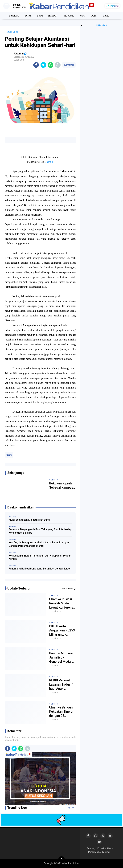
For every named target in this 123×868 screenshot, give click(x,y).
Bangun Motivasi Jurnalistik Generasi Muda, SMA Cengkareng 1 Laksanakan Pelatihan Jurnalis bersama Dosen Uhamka (62, 657)
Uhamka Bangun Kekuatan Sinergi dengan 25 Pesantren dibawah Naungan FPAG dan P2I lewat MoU (62, 712)
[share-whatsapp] (51, 65)
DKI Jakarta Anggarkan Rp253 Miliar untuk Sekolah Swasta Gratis (62, 630)
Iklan (109, 848)
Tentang (91, 848)
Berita (28, 16)
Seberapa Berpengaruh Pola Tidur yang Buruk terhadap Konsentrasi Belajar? (40, 531)
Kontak (101, 848)
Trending (114, 6)
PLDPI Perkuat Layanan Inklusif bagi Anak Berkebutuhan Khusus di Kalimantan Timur (62, 685)
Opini (94, 16)
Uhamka (49, 162)
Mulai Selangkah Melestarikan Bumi (29, 520)
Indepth (53, 16)
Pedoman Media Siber (99, 852)
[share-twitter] (43, 65)
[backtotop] (61, 860)
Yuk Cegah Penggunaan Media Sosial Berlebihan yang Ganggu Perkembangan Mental (39, 544)
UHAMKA (102, 26)
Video (106, 16)
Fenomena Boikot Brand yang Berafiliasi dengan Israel (39, 569)
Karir (83, 16)
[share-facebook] (36, 65)
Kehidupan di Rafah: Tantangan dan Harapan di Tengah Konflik (40, 557)
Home (8, 32)
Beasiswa (14, 16)
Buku (40, 16)
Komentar (69, 65)
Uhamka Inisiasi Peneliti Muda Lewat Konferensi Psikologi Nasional (62, 603)
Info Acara (68, 16)
